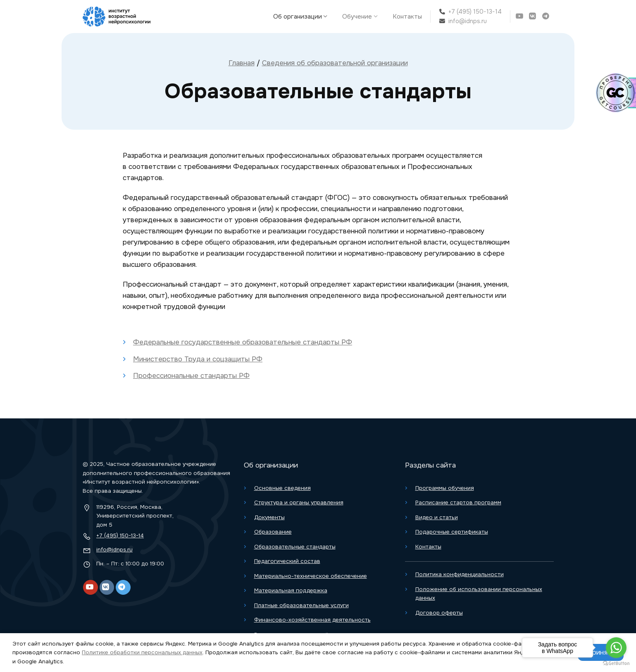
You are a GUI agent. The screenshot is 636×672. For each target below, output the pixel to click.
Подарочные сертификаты (452, 532)
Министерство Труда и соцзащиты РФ (198, 359)
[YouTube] (520, 16)
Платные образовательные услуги (301, 605)
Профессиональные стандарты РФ (191, 376)
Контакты (407, 17)
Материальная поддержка (291, 590)
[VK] (534, 16)
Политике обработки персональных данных (142, 652)
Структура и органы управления (299, 502)
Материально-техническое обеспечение (311, 576)
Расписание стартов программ (458, 502)
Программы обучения (445, 488)
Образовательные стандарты (295, 547)
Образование (273, 532)
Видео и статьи (437, 517)
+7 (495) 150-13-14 (475, 12)
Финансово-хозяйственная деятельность (312, 620)
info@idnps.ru (468, 21)
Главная (242, 63)
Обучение (362, 17)
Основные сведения (282, 488)
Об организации (302, 17)
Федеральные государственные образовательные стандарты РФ (243, 342)
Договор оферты (439, 613)
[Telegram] (547, 16)
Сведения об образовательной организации (335, 63)
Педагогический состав (287, 561)
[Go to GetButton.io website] (616, 664)
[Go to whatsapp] (616, 648)
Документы (269, 517)
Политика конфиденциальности (460, 574)
